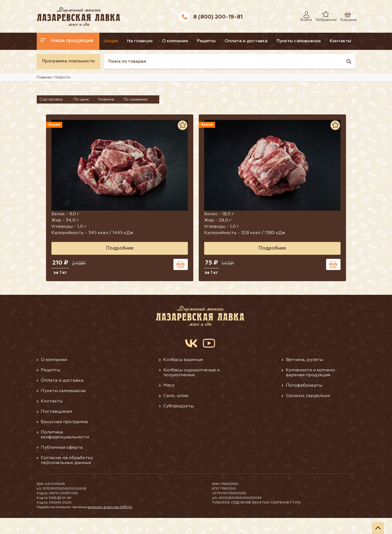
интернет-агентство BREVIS (110, 523)
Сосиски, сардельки (308, 412)
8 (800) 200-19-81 (218, 17)
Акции (117, 41)
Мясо (169, 401)
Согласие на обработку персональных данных (67, 476)
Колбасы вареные (183, 376)
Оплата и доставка (271, 41)
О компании (190, 41)
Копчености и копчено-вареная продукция (312, 389)
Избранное (322, 15)
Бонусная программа (64, 438)
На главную (150, 41)
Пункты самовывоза (329, 41)
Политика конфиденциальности (65, 451)
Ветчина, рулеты (304, 376)
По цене (81, 117)
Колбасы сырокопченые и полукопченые (192, 389)
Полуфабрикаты (304, 401)
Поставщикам (56, 427)
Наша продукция (67, 41)
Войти (305, 15)
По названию (136, 117)
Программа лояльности (68, 78)
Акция (102, 142)
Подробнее (143, 263)
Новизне (106, 117)
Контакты (52, 58)
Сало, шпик (176, 412)
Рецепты (226, 41)
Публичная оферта (62, 463)
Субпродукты (178, 422)
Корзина (346, 15)
